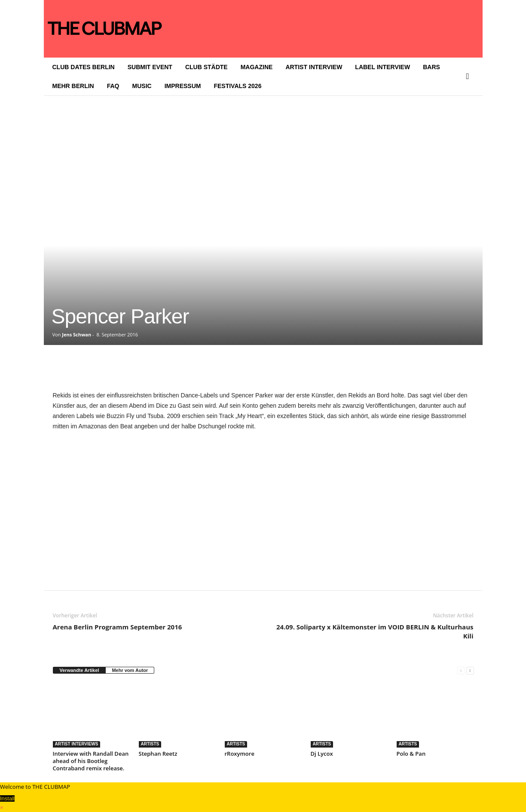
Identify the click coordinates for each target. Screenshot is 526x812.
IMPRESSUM (183, 86)
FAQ (113, 86)
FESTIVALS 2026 (237, 86)
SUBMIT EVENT (150, 67)
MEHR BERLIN (73, 86)
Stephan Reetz (158, 754)
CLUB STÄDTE (206, 67)
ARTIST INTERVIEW (314, 67)
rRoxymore (240, 754)
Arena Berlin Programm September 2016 (118, 627)
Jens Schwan (76, 334)
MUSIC (142, 86)
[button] (470, 76)
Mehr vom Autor (130, 670)
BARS (431, 67)
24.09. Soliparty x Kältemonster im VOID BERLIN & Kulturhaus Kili (375, 631)
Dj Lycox (322, 754)
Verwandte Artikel (80, 670)
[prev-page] (461, 670)
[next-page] (470, 670)
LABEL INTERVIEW (382, 67)
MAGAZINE (257, 67)
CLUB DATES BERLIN (84, 67)
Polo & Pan (411, 754)
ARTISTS (150, 744)
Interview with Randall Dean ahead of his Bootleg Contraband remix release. (91, 761)
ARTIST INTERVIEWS (77, 744)
